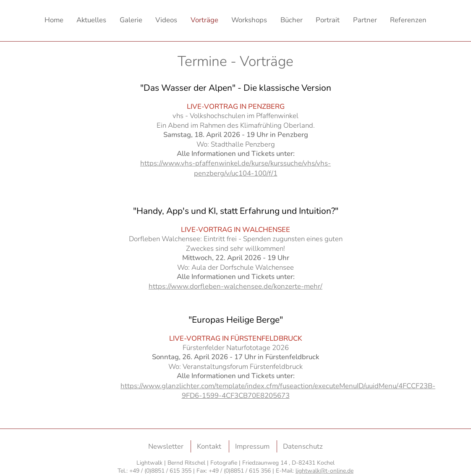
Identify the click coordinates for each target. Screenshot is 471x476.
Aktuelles (91, 20)
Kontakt (209, 446)
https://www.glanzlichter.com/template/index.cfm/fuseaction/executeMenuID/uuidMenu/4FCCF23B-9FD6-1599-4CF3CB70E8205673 (278, 391)
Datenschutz (303, 446)
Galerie (131, 20)
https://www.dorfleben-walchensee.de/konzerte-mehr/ (235, 286)
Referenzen (408, 20)
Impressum (252, 446)
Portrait (328, 20)
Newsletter (166, 446)
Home (54, 20)
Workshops (249, 20)
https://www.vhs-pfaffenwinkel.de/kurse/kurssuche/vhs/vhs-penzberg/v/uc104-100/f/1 (235, 168)
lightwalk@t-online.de (324, 471)
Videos (166, 20)
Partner (365, 20)
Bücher (292, 20)
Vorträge (204, 20)
